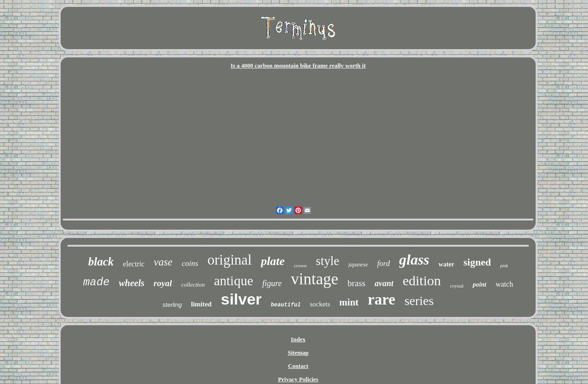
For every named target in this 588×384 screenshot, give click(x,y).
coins (190, 263)
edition (421, 280)
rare (382, 299)
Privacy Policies (298, 379)
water (447, 264)
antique (234, 281)
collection (193, 285)
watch (504, 284)
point (480, 285)
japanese (358, 265)
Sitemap (298, 353)
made (96, 282)
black (101, 262)
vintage (314, 279)
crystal (457, 286)
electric (134, 264)
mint (349, 302)
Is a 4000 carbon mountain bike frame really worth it (298, 65)
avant (384, 283)
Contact (298, 366)
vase (163, 262)
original (229, 260)
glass (414, 260)
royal (163, 283)
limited (201, 304)
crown (300, 265)
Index (298, 339)
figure (272, 283)
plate (273, 261)
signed (477, 262)
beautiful (286, 305)
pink (504, 266)
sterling (172, 305)
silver (241, 299)
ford (384, 263)
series (419, 301)
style (327, 261)
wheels (132, 283)
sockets (320, 304)
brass (356, 283)
